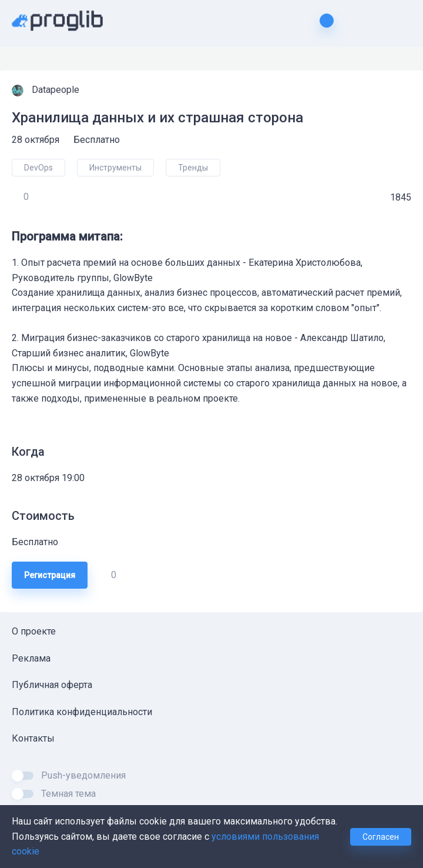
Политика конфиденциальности (82, 712)
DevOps (38, 168)
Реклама (31, 658)
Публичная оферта (52, 685)
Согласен (381, 837)
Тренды (193, 168)
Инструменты (115, 168)
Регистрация (50, 575)
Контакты (33, 738)
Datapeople (57, 90)
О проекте (34, 631)
